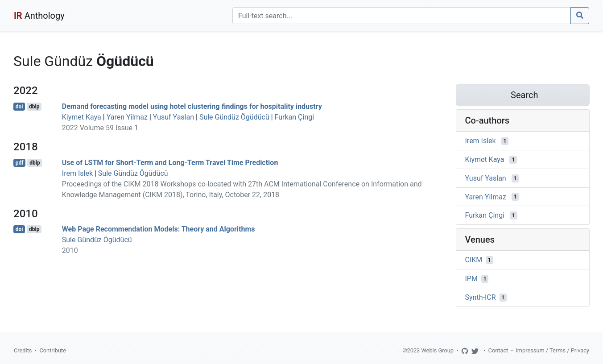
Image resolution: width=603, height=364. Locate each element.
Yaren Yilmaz (127, 117)
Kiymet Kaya (82, 117)
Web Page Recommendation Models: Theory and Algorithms (159, 229)
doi (19, 107)
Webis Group (437, 350)
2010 (70, 250)
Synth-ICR (481, 297)
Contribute (53, 350)
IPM (471, 279)
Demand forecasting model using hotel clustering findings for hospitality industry (192, 106)
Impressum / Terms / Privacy (552, 350)
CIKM (474, 260)
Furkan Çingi (295, 117)
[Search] (402, 16)
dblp (34, 107)
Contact (498, 350)
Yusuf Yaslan (173, 117)
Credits (23, 350)
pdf (20, 163)
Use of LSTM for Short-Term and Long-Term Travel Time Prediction (170, 163)
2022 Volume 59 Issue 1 (100, 128)
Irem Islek (77, 173)
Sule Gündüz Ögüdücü (234, 117)
